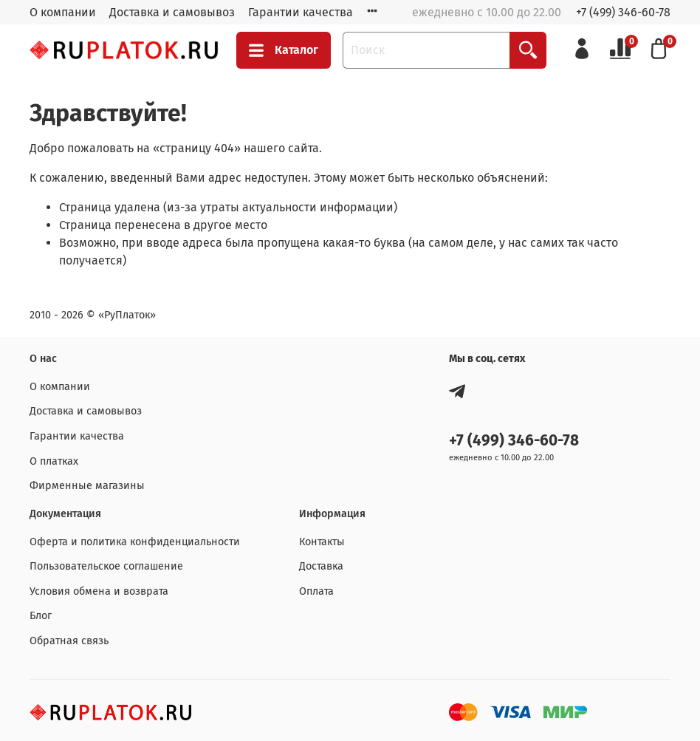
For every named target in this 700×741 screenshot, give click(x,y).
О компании (63, 12)
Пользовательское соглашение (106, 566)
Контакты (322, 542)
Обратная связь (69, 641)
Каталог (284, 50)
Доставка (321, 566)
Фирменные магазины (87, 486)
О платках (54, 461)
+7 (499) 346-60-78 (623, 12)
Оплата (316, 591)
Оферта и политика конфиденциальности (135, 542)
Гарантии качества (301, 12)
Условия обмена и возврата (99, 591)
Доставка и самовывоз (172, 12)
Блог (41, 616)
